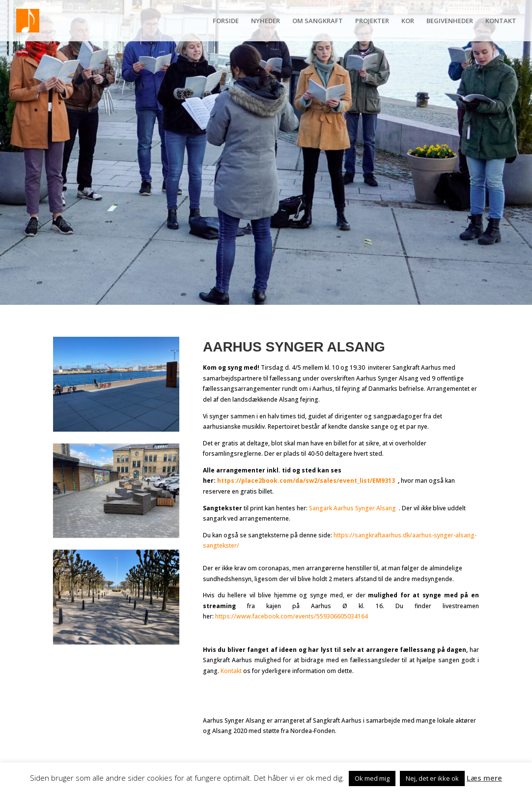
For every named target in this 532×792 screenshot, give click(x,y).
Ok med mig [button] (372, 778)
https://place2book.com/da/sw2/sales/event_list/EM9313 (308, 481)
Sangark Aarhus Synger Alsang (352, 508)
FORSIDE (226, 21)
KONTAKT (501, 21)
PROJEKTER (372, 21)
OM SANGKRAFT (318, 21)
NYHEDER (266, 21)
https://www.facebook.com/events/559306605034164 (292, 616)
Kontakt (231, 671)
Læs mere (484, 778)
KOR (408, 21)
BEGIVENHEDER (450, 21)
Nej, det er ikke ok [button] (432, 778)
